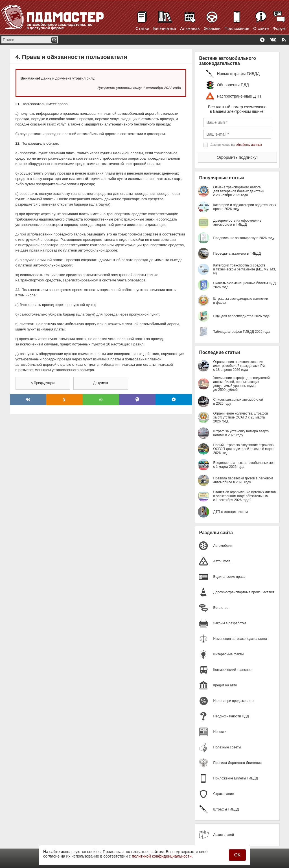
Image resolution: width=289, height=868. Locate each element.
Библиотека (165, 28)
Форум (279, 28)
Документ (101, 383)
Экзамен (212, 28)
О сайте (261, 28)
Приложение (237, 28)
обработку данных (249, 145)
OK (237, 855)
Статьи (142, 28)
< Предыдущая (43, 383)
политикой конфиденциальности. (162, 856)
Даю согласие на (236, 145)
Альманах (190, 28)
